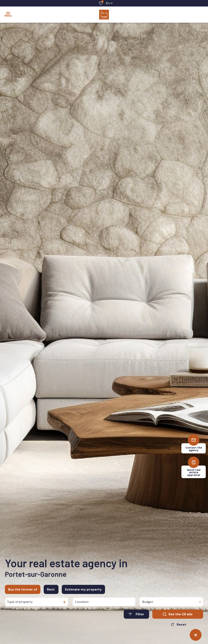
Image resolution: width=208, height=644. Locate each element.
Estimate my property (83, 593)
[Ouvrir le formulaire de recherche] (136, 618)
